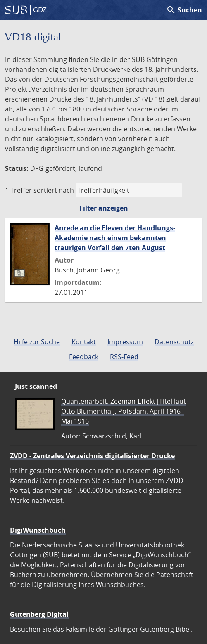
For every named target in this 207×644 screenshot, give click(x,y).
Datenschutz (174, 342)
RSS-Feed (124, 357)
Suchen (184, 10)
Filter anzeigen (104, 208)
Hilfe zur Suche (37, 342)
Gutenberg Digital (39, 614)
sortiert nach (54, 190)
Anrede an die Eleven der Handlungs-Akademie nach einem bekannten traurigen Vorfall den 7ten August (115, 238)
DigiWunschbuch (38, 530)
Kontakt (84, 342)
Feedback (84, 357)
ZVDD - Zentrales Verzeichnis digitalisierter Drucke (92, 456)
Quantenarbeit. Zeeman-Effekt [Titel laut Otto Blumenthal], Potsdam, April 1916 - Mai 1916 (124, 411)
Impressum (125, 342)
